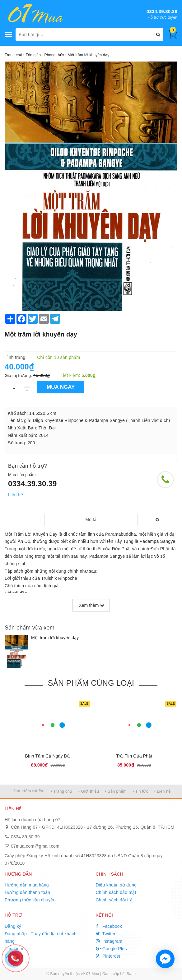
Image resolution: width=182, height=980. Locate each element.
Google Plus (111, 949)
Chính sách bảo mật (116, 892)
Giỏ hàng (14, 956)
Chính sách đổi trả (114, 900)
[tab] (91, 520)
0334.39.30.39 (162, 11)
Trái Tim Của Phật (134, 756)
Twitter (106, 934)
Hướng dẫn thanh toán (27, 892)
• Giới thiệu (89, 791)
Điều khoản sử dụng (116, 885)
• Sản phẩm (116, 791)
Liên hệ (16, 495)
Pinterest (108, 956)
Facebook (109, 926)
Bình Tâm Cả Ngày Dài (48, 756)
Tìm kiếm (14, 949)
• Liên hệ (163, 791)
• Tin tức (140, 791)
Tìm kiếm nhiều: (29, 791)
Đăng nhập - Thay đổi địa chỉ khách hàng (41, 937)
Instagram (109, 941)
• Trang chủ (62, 791)
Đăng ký (13, 926)
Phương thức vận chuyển (30, 900)
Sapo (131, 974)
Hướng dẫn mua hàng (27, 885)
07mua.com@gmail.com (35, 846)
